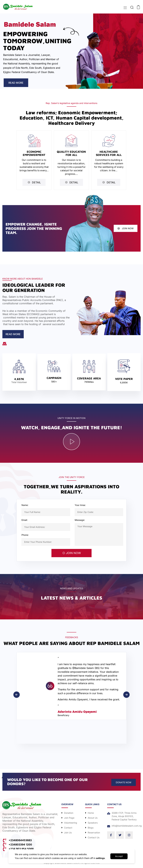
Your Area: (80, 505)
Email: (25, 520)
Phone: (25, 535)
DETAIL (34, 182)
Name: (25, 505)
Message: (80, 520)
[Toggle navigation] (125, 8)
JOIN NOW (72, 553)
